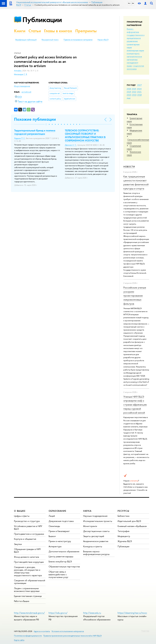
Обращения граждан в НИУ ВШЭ (27, 551)
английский (26, 92)
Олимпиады (54, 526)
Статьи (35, 31)
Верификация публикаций (26, 40)
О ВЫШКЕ (20, 511)
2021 (139, 92)
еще (129, 98)
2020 (129, 95)
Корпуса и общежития (25, 539)
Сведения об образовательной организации (30, 582)
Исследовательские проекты (98, 521)
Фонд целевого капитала (27, 557)
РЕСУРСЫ (123, 511)
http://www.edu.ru (92, 613)
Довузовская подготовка (61, 521)
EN (133, 3)
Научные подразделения (95, 516)
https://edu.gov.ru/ (58, 613)
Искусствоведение (22, 86)
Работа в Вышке (22, 601)
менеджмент (133, 63)
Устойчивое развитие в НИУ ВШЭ (28, 527)
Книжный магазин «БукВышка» (132, 526)
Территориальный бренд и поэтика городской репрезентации (35, 132)
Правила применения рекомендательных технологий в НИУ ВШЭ (72, 636)
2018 (139, 95)
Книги (20, 31)
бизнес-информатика (133, 30)
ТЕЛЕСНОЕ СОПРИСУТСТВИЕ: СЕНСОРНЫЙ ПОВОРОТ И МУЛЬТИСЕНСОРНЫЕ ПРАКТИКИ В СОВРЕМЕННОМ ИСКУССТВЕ (85, 135)
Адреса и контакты (42, 631)
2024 (139, 89)
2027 (139, 85)
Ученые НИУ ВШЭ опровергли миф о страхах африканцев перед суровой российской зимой (135, 405)
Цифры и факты (22, 516)
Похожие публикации (35, 119)
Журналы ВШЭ (125, 541)
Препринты (86, 31)
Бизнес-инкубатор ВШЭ (60, 561)
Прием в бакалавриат (59, 531)
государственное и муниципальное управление (136, 38)
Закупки (18, 544)
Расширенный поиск (50, 40)
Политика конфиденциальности (28, 636)
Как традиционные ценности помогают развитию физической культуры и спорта (136, 182)
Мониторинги (90, 526)
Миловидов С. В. (21, 74)
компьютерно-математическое (134, 55)
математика (132, 60)
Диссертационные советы (96, 531)
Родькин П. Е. (20, 138)
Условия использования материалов (68, 631)
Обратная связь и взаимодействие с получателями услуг (58, 574)
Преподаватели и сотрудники (29, 534)
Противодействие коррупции (29, 562)
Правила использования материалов (78, 40)
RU (129, 3)
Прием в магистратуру (60, 541)
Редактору (145, 631)
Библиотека (123, 516)
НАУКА (87, 511)
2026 (129, 89)
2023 (129, 92)
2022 (134, 92)
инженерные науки (135, 50)
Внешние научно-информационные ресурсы (96, 553)
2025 (134, 89)
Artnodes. (18, 71)
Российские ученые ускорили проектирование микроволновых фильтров (135, 295)
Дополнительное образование (64, 551)
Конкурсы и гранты (93, 546)
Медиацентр (124, 536)
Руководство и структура (27, 521)
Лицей (52, 516)
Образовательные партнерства (64, 567)
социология (139, 66)
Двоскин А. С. (71, 145)
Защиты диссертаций (94, 536)
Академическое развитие (96, 541)
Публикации (42, 20)
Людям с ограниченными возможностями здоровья (27, 590)
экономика (132, 69)
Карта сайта (19, 640)
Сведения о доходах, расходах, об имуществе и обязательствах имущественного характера (28, 571)
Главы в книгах (58, 31)
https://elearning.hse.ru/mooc (132, 613)
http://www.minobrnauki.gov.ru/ (29, 613)
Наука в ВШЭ (103, 40)
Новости (129, 167)
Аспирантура (55, 546)
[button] (46, 124)
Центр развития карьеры (61, 556)
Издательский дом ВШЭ (129, 521)
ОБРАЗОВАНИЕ (57, 511)
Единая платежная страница (28, 596)
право (130, 66)
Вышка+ (52, 536)
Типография (123, 531)
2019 (134, 95)
